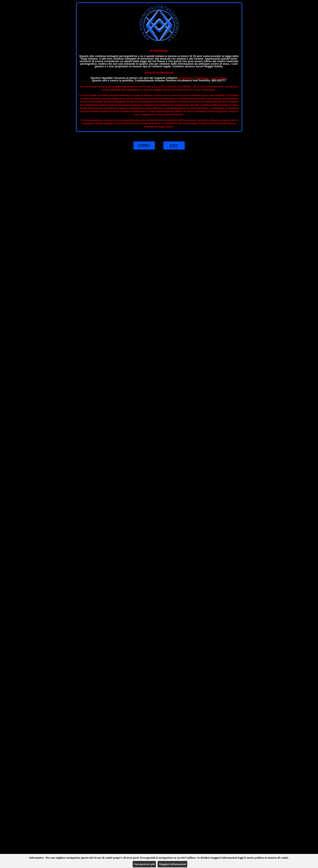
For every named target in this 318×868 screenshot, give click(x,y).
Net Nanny (202, 78)
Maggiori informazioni (172, 864)
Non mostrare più (144, 864)
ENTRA (144, 145)
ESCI (174, 145)
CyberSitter (186, 78)
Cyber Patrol (219, 78)
